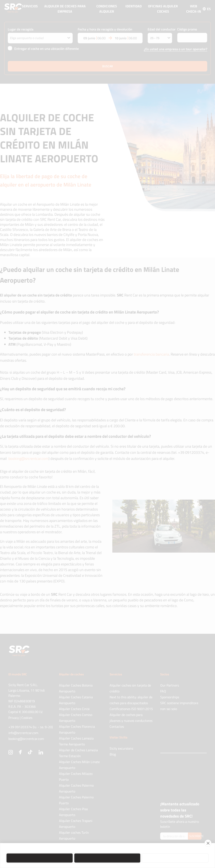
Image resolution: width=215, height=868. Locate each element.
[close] (208, 843)
